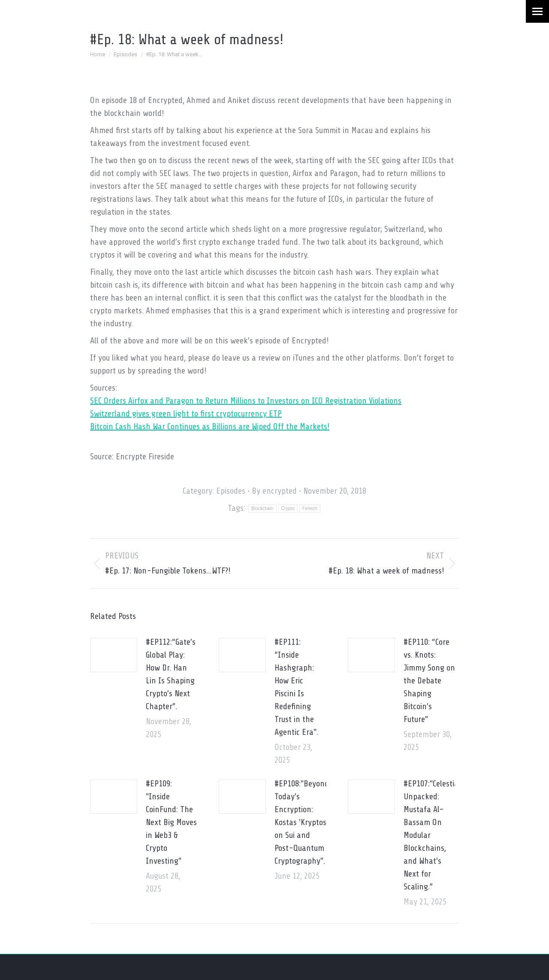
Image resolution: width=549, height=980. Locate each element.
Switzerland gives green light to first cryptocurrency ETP (186, 414)
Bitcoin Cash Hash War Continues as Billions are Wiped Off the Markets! (210, 426)
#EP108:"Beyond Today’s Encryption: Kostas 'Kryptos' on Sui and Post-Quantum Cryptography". (302, 822)
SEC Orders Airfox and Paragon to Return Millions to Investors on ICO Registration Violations (246, 401)
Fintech (310, 508)
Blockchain (262, 508)
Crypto (288, 508)
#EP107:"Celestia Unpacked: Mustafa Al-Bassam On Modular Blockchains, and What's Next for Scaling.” (431, 835)
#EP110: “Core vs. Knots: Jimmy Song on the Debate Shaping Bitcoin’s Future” (429, 681)
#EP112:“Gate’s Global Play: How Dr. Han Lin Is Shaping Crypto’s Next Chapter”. (171, 674)
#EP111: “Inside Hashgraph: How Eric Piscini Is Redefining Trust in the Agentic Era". (296, 687)
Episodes (231, 491)
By (274, 491)
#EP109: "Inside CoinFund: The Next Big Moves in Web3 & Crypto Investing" (171, 822)
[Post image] (114, 655)
